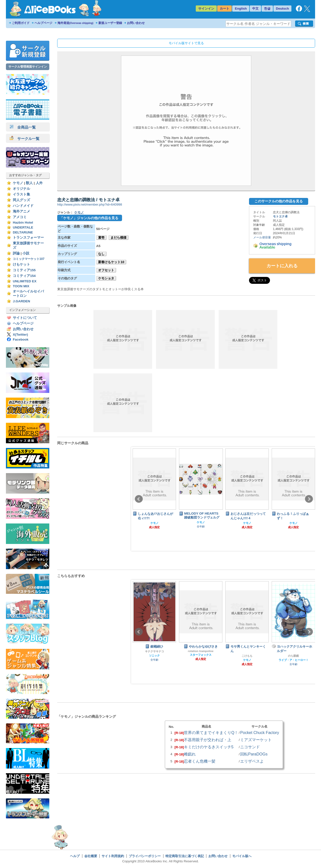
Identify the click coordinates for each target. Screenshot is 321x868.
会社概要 (91, 856)
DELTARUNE (23, 232)
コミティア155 (24, 270)
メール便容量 (262, 237)
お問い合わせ (136, 23)
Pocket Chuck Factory (260, 733)
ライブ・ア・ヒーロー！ (294, 660)
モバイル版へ (242, 856)
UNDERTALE (23, 227)
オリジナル (21, 189)
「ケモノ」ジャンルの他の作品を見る (89, 218)
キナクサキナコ (154, 651)
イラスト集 (21, 194)
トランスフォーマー (28, 238)
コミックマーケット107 (29, 259)
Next (309, 499)
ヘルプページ (43, 23)
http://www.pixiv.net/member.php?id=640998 (90, 204)
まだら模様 (118, 238)
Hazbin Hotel (23, 222)
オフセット (106, 270)
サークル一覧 (25, 139)
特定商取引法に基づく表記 (185, 856)
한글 (267, 9)
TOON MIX (21, 286)
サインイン (206, 9)
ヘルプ (75, 856)
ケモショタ (106, 278)
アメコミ (20, 217)
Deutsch (282, 9)
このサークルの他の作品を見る (279, 201)
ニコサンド (250, 747)
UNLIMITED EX (25, 281)
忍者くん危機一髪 (200, 761)
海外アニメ (21, 211)
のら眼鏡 (293, 656)
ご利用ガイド (21, 23)
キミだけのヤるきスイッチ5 (209, 747)
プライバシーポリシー (145, 856)
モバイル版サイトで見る (186, 43)
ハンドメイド (23, 206)
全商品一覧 (23, 127)
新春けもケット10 (111, 262)
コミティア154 (24, 276)
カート (224, 9)
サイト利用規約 (113, 856)
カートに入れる (282, 266)
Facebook (21, 339)
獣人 (29, 183)
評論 (16, 253)
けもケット (21, 264)
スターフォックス (201, 655)
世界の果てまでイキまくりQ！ (211, 733)
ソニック (154, 656)
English (241, 9)
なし (101, 254)
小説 (26, 253)
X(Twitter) (20, 335)
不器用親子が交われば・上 (208, 740)
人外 (39, 183)
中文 (255, 9)
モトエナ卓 (280, 216)
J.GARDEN (21, 301)
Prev (139, 499)
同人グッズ (21, 200)
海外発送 (75, 23)
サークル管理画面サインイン (28, 67)
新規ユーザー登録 (110, 23)
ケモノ (18, 183)
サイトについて (25, 318)
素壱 (101, 238)
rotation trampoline (201, 651)
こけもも (247, 656)
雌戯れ (190, 754)
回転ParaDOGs (254, 754)
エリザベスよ (252, 761)
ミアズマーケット (256, 740)
